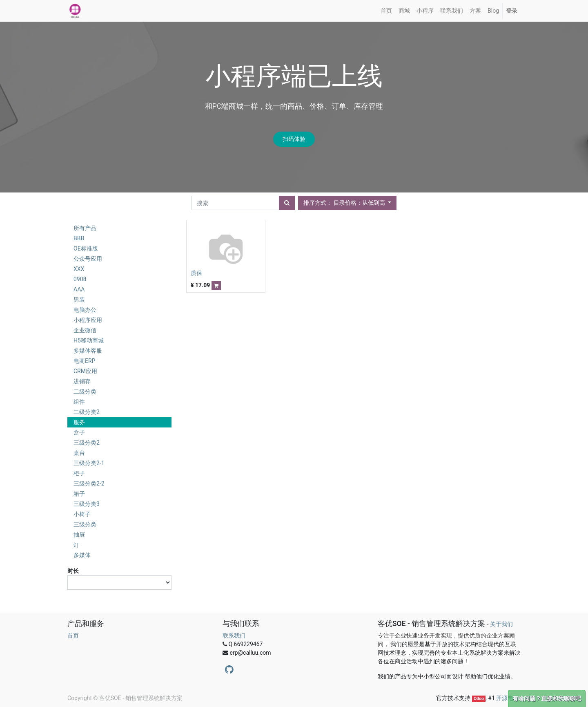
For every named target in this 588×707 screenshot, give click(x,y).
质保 (196, 273)
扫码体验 (294, 139)
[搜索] (287, 203)
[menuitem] (386, 11)
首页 (73, 635)
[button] (347, 203)
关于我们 (501, 624)
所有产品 (85, 228)
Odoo (479, 699)
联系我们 (234, 635)
